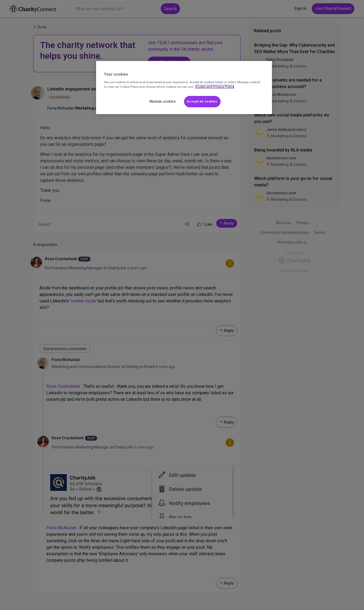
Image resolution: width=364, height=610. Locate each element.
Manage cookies (163, 101)
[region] (184, 88)
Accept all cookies (202, 101)
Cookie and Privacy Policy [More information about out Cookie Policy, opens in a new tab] (215, 87)
